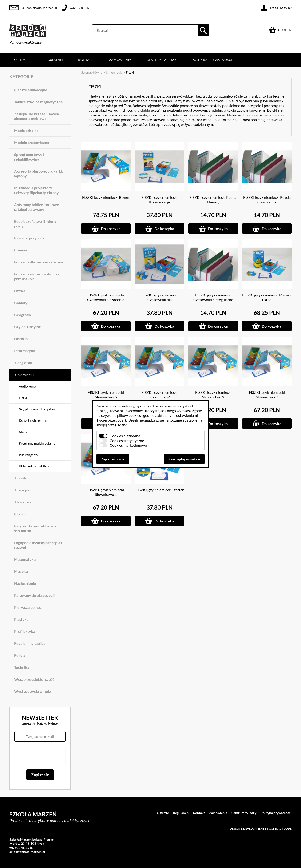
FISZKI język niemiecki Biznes (106, 197)
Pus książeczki (29, 455)
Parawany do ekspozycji (34, 595)
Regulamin (53, 60)
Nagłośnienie (25, 583)
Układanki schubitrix (34, 466)
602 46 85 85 (80, 8)
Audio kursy (28, 386)
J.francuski (23, 502)
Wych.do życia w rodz (33, 691)
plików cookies (132, 411)
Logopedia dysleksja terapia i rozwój (38, 545)
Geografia (22, 315)
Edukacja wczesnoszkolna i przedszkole (37, 276)
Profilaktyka (25, 631)
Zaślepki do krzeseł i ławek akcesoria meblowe (37, 116)
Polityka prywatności (212, 60)
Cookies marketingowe (128, 445)
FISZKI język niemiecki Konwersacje (159, 200)
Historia (21, 339)
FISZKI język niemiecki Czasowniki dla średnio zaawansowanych (106, 300)
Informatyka (25, 351)
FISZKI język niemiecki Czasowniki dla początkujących (159, 300)
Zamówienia (120, 60)
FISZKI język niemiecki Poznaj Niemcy (213, 200)
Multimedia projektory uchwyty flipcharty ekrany (36, 190)
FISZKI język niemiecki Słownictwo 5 (106, 395)
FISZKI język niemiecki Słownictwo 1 (106, 492)
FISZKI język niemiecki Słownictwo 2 (267, 395)
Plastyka (21, 619)
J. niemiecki (24, 375)
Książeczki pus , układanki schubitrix (36, 528)
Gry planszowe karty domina (40, 409)
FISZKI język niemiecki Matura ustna (267, 297)
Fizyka (20, 291)
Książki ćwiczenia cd (34, 420)
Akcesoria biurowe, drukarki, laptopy (39, 173)
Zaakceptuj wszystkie (184, 459)
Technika (22, 667)
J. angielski (23, 363)
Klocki (19, 514)
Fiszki (23, 398)
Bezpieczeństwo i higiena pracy (35, 224)
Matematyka (25, 559)
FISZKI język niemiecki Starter (160, 490)
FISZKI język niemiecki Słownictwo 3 (213, 395)
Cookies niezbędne (125, 436)
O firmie (21, 60)
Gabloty (21, 303)
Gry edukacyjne (28, 327)
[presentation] (40, 756)
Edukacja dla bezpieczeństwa (38, 262)
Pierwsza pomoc (28, 607)
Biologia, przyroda (29, 238)
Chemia (20, 250)
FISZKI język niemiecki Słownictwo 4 (159, 395)
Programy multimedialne (37, 443)
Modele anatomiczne (32, 142)
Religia (20, 655)
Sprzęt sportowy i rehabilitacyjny (29, 157)
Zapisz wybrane (113, 459)
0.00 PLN (285, 30)
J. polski (21, 478)
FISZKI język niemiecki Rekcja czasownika (267, 200)
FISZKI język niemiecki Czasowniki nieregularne (213, 297)
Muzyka (21, 571)
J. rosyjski (22, 490)
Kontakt (86, 60)
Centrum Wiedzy (161, 60)
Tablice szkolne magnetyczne (38, 102)
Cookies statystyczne (127, 440)
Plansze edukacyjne (31, 90)
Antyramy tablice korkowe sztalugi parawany (37, 207)
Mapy (23, 432)
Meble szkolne (26, 130)
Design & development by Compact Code (261, 829)
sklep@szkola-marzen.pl (40, 8)
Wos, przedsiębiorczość (34, 679)
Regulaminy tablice (30, 643)
